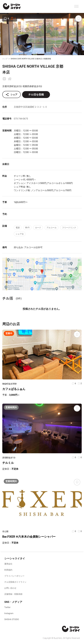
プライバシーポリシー (14, 576)
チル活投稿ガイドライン (15, 582)
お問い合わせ (10, 588)
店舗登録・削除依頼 (13, 594)
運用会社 (8, 564)
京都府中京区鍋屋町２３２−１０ (31, 107)
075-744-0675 (21, 119)
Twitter (7, 607)
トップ (5, 59)
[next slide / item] (82, 34)
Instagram (9, 613)
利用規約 (8, 570)
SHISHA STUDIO (12, 619)
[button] (37, 53)
